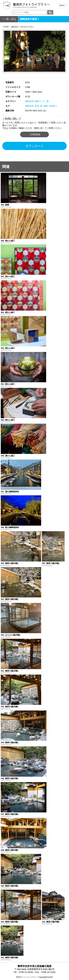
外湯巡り (53, 106)
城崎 (46, 106)
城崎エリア (40, 101)
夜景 (37, 106)
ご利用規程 (35, 134)
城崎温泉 (29, 101)
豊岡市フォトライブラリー (27, 977)
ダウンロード (34, 146)
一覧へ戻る (10, 19)
